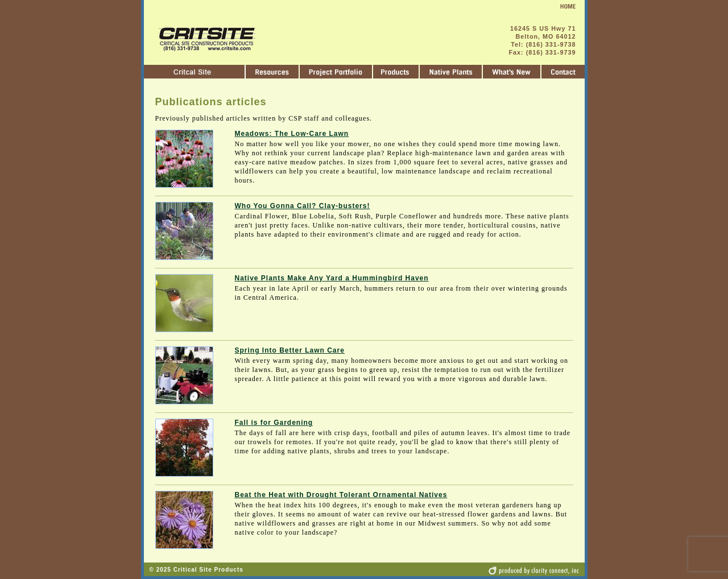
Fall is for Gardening (274, 423)
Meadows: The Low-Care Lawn (292, 134)
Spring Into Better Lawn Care (290, 350)
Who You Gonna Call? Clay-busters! (303, 206)
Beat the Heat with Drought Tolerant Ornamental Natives (341, 495)
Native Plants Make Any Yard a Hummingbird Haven (332, 278)
